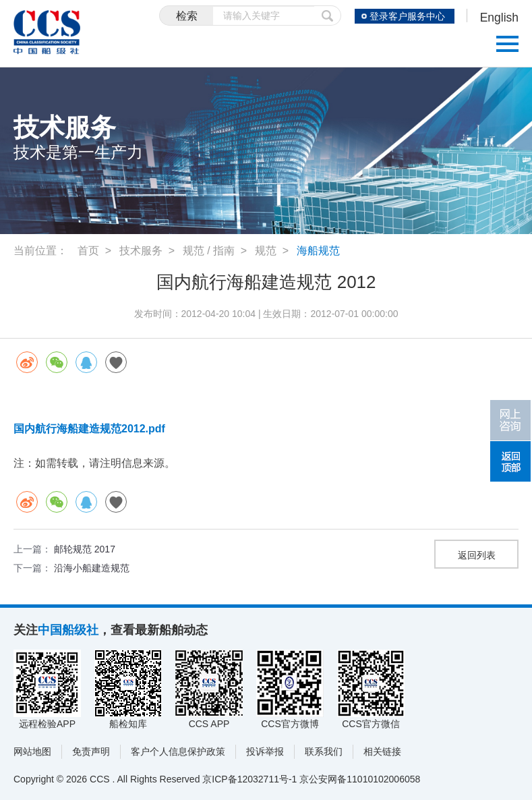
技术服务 (141, 251)
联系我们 (324, 751)
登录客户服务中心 (406, 16)
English (499, 18)
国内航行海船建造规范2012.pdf (89, 429)
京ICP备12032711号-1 (249, 779)
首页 (88, 251)
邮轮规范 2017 (85, 549)
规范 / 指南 (209, 251)
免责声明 (91, 751)
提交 (325, 16)
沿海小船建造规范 (92, 568)
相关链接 (382, 751)
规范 (266, 251)
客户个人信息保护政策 (178, 751)
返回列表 (477, 555)
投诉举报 (265, 751)
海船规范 (318, 251)
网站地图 (32, 751)
